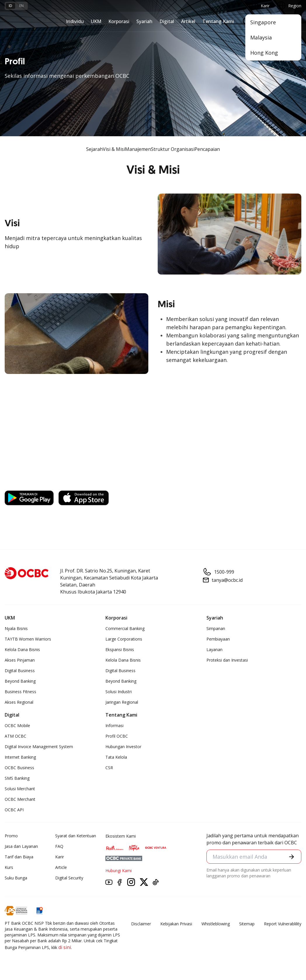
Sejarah (94, 149)
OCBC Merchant (20, 799)
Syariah (144, 21)
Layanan (214, 649)
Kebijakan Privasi (176, 924)
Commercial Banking (125, 628)
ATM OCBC (15, 736)
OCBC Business (19, 768)
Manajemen (138, 149)
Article (61, 867)
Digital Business (20, 671)
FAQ (59, 846)
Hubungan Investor (123, 747)
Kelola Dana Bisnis (22, 649)
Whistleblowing (216, 924)
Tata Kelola (116, 757)
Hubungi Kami (119, 871)
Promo (11, 836)
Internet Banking (20, 757)
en (21, 6)
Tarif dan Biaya (19, 857)
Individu (75, 21)
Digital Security (69, 878)
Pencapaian (207, 149)
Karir (60, 857)
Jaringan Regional (122, 702)
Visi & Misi (114, 149)
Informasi (114, 725)
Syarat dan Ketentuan (76, 836)
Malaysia (261, 37)
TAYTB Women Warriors (28, 639)
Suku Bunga (16, 878)
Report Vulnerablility (283, 924)
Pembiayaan (218, 639)
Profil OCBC (117, 736)
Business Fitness (20, 692)
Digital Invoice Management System (39, 747)
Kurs (9, 867)
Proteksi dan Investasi (227, 660)
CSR (109, 768)
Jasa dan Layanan (21, 846)
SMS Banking (17, 778)
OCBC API (14, 810)
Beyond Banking (20, 681)
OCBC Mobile (17, 725)
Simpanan (216, 628)
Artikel (188, 21)
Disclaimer (141, 924)
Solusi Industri (119, 692)
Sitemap (247, 924)
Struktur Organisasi (173, 149)
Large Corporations (124, 639)
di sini (65, 947)
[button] (292, 857)
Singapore (263, 22)
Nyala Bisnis (16, 628)
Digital (167, 21)
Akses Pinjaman (20, 660)
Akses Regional (19, 702)
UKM (96, 21)
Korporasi (119, 21)
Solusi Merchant (20, 789)
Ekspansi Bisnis (120, 649)
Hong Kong (264, 53)
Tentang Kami (218, 21)
